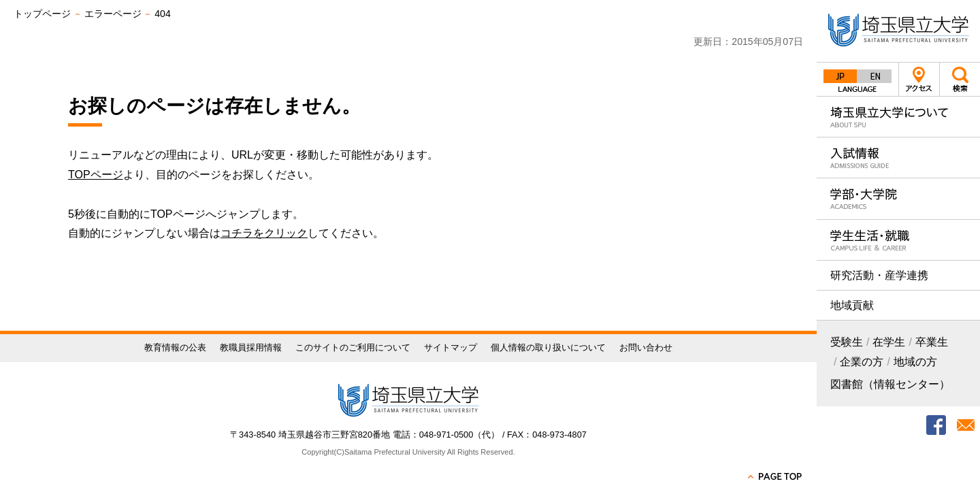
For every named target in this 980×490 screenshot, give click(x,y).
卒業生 (932, 342)
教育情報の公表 (175, 347)
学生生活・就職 (898, 240)
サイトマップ (451, 347)
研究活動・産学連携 (879, 275)
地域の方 (915, 362)
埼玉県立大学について (898, 117)
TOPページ (96, 175)
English (875, 76)
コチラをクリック (264, 233)
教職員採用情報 (251, 347)
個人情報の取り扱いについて (548, 347)
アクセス (919, 79)
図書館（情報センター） (890, 384)
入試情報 (898, 158)
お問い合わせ (646, 347)
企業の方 (862, 362)
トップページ (42, 14)
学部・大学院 (898, 198)
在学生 (889, 342)
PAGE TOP (776, 476)
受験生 (847, 342)
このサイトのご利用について (353, 347)
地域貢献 (852, 305)
